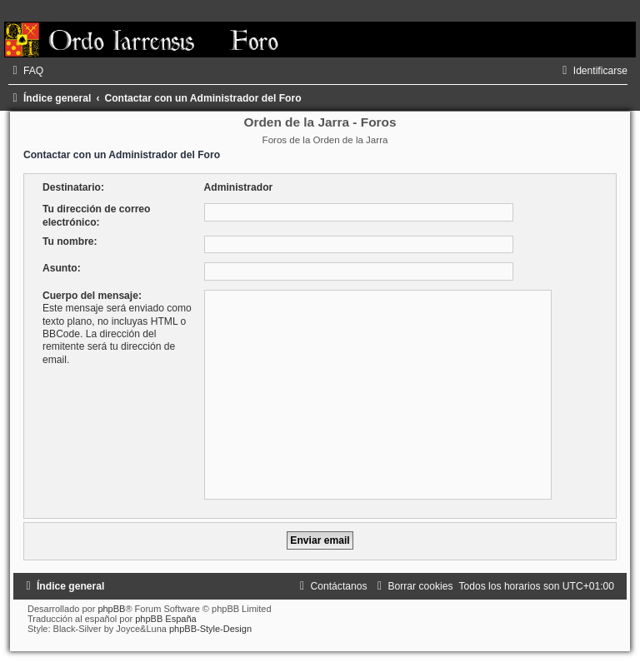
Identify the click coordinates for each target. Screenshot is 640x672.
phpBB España (165, 619)
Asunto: (62, 268)
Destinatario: (73, 187)
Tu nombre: (70, 241)
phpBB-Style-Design (210, 629)
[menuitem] (26, 71)
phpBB (111, 609)
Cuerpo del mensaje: (92, 296)
